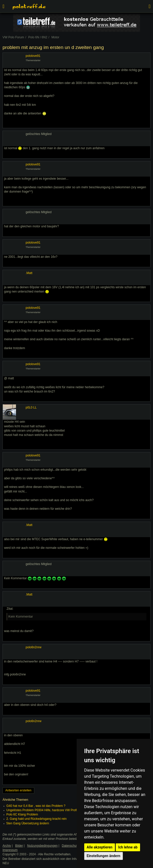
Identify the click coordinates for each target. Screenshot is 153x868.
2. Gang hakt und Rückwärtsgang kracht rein (36, 819)
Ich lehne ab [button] (128, 847)
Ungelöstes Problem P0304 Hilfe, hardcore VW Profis (42, 810)
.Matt (29, 273)
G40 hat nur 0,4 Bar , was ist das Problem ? (36, 806)
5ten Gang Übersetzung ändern (28, 823)
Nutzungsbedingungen (42, 846)
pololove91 (33, 56)
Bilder (19, 846)
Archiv (7, 846)
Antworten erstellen (18, 790)
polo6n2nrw (33, 647)
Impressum (10, 850)
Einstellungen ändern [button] (104, 856)
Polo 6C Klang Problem (22, 814)
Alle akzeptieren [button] (100, 847)
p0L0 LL (31, 407)
